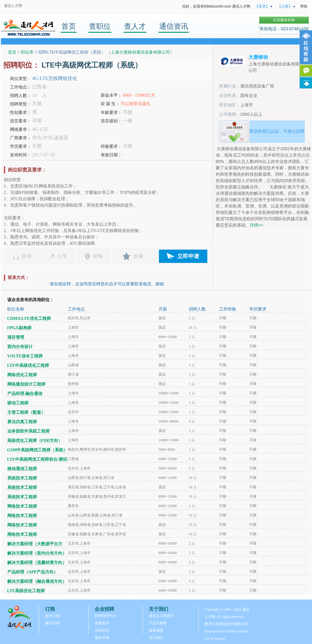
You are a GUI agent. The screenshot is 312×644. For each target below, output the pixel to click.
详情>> (256, 225)
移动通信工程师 (22, 469)
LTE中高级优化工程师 (28, 365)
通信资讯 (174, 26)
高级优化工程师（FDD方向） (35, 441)
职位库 (27, 52)
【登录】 (262, 6)
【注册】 (285, 6)
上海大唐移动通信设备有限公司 (140, 52)
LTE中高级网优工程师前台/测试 (37, 459)
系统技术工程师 (22, 478)
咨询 (26, 256)
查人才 (135, 26)
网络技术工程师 (22, 506)
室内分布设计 (20, 347)
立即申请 (188, 256)
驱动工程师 (18, 403)
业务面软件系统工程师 (28, 431)
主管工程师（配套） (26, 412)
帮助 (304, 6)
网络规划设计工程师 (26, 384)
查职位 (100, 26)
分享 (62, 256)
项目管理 (16, 337)
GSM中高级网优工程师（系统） (38, 450)
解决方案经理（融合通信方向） (37, 581)
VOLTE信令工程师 (25, 356)
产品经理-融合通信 (25, 394)
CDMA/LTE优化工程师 (29, 319)
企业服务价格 (284, 20)
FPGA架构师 (19, 328)
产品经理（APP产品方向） (33, 572)
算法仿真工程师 (22, 422)
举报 (98, 256)
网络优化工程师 (22, 375)
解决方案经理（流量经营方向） (37, 563)
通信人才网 (13, 6)
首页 (69, 26)
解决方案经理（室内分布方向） (37, 553)
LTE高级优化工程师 (26, 591)
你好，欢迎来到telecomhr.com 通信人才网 (216, 6)
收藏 (138, 256)
